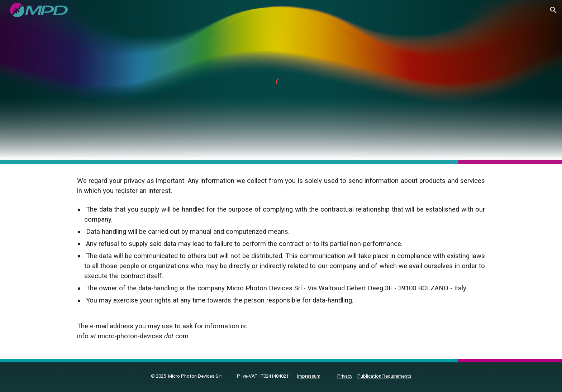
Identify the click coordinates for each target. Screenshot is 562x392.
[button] (553, 10)
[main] (281, 262)
